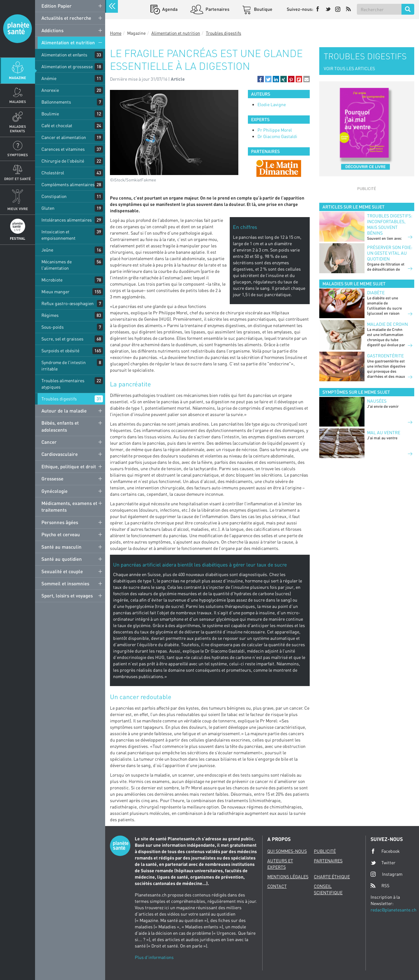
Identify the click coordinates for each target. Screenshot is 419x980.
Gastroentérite (385, 356)
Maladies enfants (18, 128)
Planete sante (18, 29)
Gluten (48, 208)
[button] (261, 79)
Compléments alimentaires (68, 184)
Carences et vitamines (63, 149)
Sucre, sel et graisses (62, 339)
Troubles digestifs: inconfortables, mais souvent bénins (390, 224)
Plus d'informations (154, 957)
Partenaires (217, 9)
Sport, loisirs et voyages (67, 596)
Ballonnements (56, 102)
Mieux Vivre (18, 209)
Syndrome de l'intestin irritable (64, 366)
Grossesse (52, 479)
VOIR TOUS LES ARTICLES (349, 68)
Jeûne (47, 250)
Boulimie (50, 114)
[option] (279, 168)
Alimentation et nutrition (68, 42)
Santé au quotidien (62, 559)
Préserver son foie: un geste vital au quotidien (390, 253)
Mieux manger (55, 292)
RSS (380, 886)
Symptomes (18, 155)
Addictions (52, 30)
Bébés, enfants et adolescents (60, 426)
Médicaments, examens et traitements (69, 506)
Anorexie (50, 90)
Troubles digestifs (59, 399)
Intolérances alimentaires (67, 220)
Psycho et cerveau (61, 534)
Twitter (383, 863)
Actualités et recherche (66, 18)
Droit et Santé (18, 179)
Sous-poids (53, 327)
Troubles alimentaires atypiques (63, 384)
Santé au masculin (61, 547)
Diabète (376, 293)
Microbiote (52, 280)
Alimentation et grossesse (67, 66)
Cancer (49, 442)
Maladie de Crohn (387, 324)
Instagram (386, 874)
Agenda (169, 9)
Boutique (263, 9)
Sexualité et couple (62, 571)
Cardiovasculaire (60, 454)
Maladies (18, 102)
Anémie (49, 78)
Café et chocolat (57, 125)
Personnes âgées (60, 522)
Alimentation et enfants (64, 55)
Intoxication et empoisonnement (58, 235)
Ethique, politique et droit (69, 466)
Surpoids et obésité (60, 351)
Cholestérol (53, 173)
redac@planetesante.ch (394, 910)
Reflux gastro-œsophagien (68, 303)
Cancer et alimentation (64, 137)
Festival (18, 238)
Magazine (18, 78)
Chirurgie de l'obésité (63, 161)
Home (116, 33)
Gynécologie (54, 491)
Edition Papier (57, 6)
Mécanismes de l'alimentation (57, 265)
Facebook (385, 851)
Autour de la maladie (64, 411)
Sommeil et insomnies (65, 583)
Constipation (54, 196)
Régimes (50, 315)
